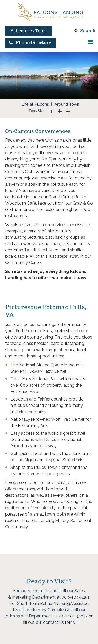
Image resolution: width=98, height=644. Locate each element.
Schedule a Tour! (29, 31)
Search (88, 31)
